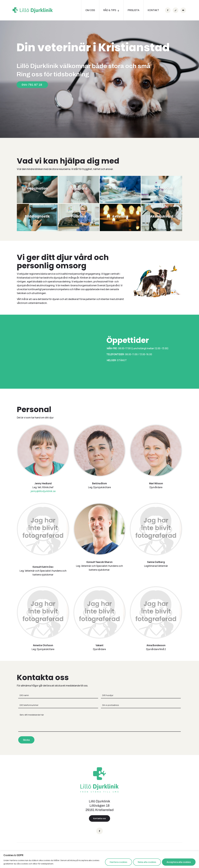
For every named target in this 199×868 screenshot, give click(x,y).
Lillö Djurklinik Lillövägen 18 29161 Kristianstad (100, 806)
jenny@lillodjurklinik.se (43, 491)
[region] (99, 859)
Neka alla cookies (147, 862)
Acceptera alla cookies (179, 862)
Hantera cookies (119, 862)
